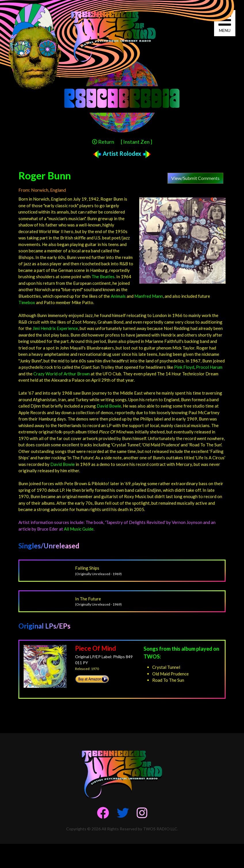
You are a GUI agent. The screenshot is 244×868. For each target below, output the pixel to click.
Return (103, 142)
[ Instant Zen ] (137, 142)
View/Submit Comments (195, 178)
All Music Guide (79, 529)
